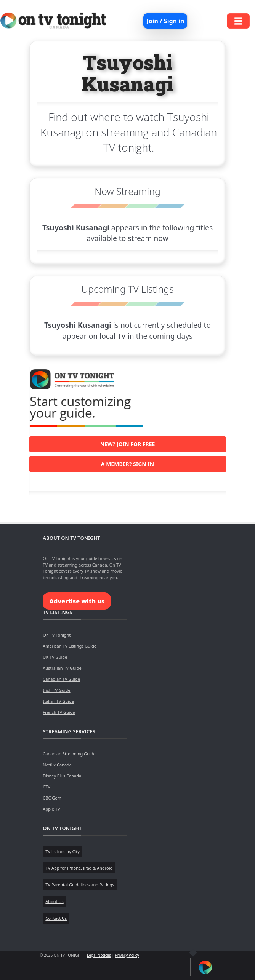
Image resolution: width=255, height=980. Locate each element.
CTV (47, 787)
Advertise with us (77, 601)
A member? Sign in (127, 464)
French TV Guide (59, 712)
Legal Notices (99, 955)
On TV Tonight (57, 635)
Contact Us (56, 918)
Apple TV (51, 809)
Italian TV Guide (58, 701)
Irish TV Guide (56, 690)
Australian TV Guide (62, 668)
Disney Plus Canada (62, 776)
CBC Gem (52, 798)
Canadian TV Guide (61, 679)
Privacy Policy (127, 955)
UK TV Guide (55, 657)
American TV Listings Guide (70, 646)
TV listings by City (62, 852)
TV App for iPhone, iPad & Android (79, 868)
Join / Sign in (165, 21)
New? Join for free (128, 444)
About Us (54, 901)
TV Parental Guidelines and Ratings (80, 885)
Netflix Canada (57, 765)
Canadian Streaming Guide (69, 754)
